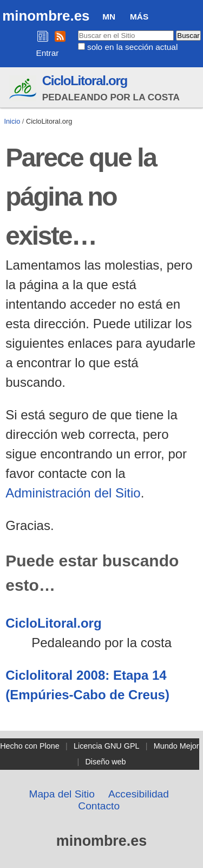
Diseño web (105, 762)
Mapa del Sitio (62, 794)
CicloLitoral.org (85, 81)
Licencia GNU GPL (107, 746)
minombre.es (46, 16)
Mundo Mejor (176, 746)
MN (109, 17)
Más (139, 17)
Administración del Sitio (73, 493)
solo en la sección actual (132, 47)
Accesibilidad (139, 794)
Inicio (12, 121)
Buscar (77, 30)
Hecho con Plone (30, 746)
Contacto (99, 806)
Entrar (48, 53)
